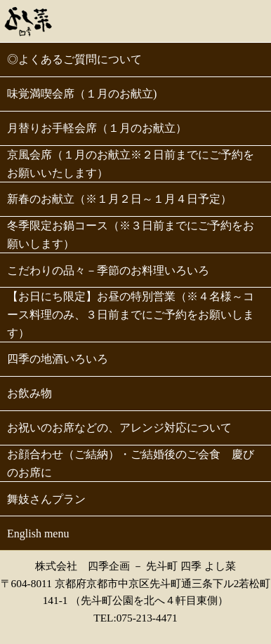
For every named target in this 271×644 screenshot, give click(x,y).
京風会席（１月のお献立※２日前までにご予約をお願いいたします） (131, 164)
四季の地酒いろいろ (58, 359)
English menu (38, 534)
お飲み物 (29, 393)
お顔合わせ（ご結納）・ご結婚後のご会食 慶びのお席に (131, 463)
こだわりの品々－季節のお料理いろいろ (108, 270)
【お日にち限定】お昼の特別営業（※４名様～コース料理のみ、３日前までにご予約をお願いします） (131, 314)
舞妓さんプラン (46, 499)
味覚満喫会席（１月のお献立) (82, 94)
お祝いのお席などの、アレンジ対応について (119, 428)
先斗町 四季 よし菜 (191, 566)
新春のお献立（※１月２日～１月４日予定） (119, 199)
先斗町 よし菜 (28, 20)
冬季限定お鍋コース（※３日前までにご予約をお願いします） (131, 235)
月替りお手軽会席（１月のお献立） (97, 128)
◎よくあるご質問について (74, 59)
